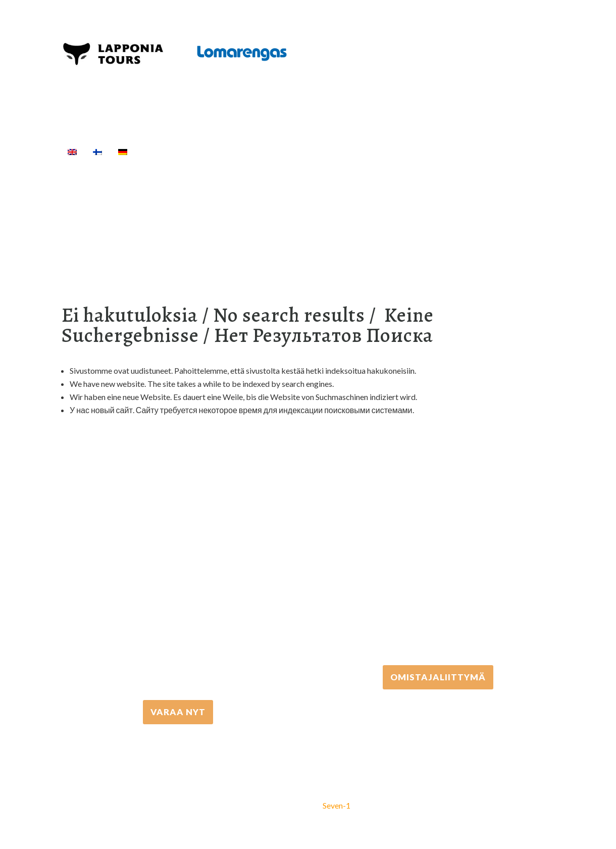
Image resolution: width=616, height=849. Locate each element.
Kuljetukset (361, 152)
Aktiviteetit (217, 152)
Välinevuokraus (292, 152)
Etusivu (159, 152)
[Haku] (492, 152)
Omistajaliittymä (438, 677)
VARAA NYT (178, 712)
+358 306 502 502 (438, 575)
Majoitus (415, 152)
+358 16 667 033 (178, 610)
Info (461, 152)
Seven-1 (337, 805)
